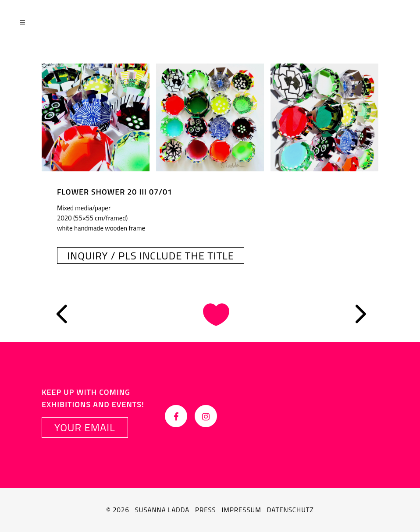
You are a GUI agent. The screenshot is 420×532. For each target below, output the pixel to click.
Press (206, 510)
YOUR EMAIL (85, 427)
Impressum (242, 510)
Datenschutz (290, 510)
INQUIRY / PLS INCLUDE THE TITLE (151, 255)
